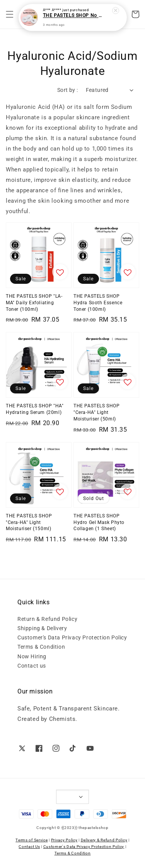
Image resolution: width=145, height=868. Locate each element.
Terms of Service (32, 840)
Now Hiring (32, 656)
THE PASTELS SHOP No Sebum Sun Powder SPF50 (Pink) (73, 14)
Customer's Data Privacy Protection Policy (72, 637)
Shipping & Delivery (42, 628)
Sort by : (68, 90)
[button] (10, 14)
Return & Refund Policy (47, 619)
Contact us (32, 666)
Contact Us (29, 847)
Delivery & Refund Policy (104, 840)
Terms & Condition (41, 647)
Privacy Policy (64, 840)
